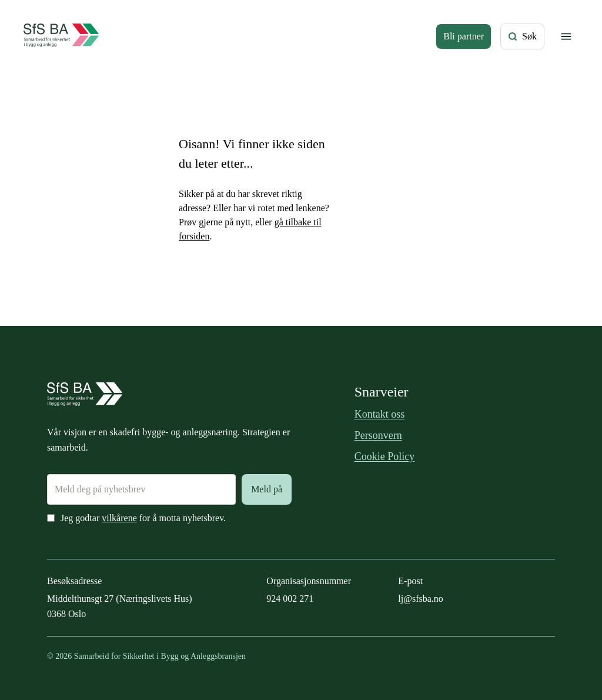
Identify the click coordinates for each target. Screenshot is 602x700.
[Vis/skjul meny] (566, 36)
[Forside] (61, 36)
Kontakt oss (380, 414)
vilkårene (119, 518)
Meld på (267, 489)
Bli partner (464, 36)
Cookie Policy (385, 456)
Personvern (378, 435)
